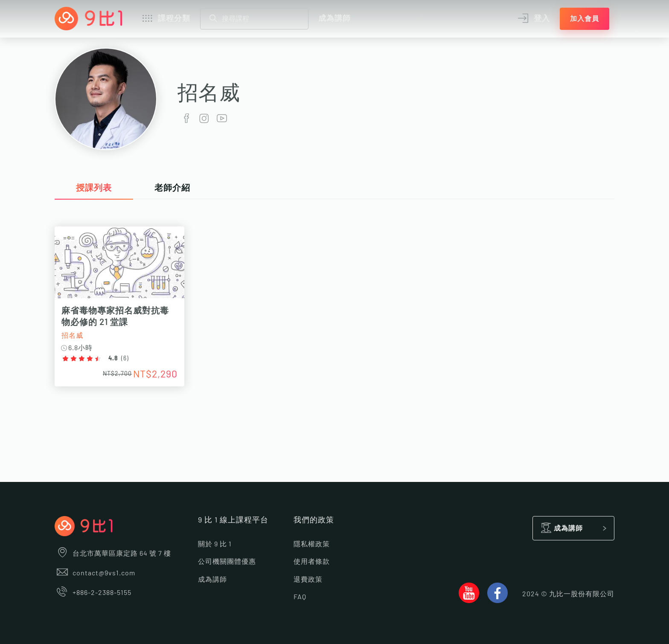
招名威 (72, 336)
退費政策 (308, 580)
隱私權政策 (312, 544)
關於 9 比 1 (215, 544)
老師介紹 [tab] (172, 188)
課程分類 (165, 19)
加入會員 (585, 19)
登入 (533, 19)
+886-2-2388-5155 (93, 593)
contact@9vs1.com (95, 573)
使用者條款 (312, 562)
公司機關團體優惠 (227, 562)
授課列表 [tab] (94, 188)
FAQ (300, 597)
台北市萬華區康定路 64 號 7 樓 (113, 554)
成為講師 (334, 19)
